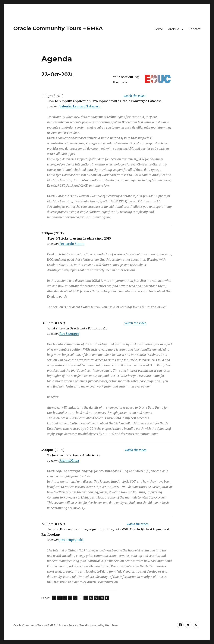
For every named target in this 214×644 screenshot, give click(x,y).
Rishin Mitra (69, 460)
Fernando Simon (72, 244)
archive (174, 29)
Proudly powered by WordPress (99, 625)
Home (158, 29)
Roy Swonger (69, 334)
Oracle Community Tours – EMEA (58, 28)
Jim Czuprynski (71, 540)
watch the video (134, 96)
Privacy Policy (67, 625)
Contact (195, 29)
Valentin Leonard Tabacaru (80, 106)
